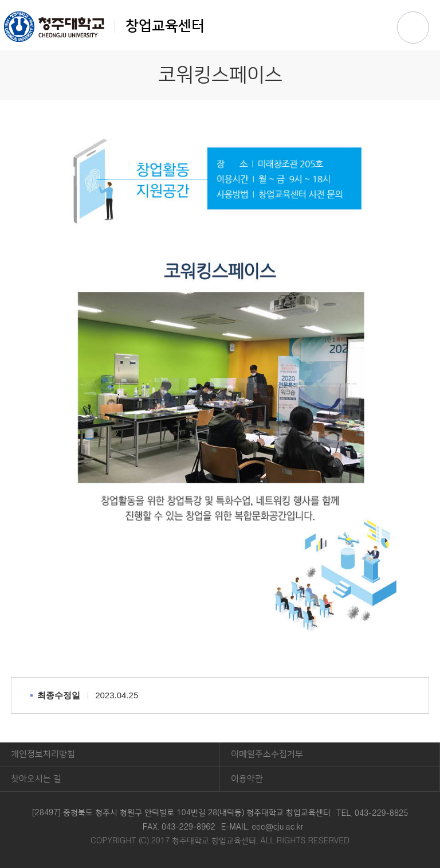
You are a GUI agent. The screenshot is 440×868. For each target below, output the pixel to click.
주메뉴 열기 (413, 28)
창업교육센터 (104, 26)
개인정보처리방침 (43, 754)
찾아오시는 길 (36, 779)
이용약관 (247, 779)
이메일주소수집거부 (267, 754)
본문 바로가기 (220, 1)
